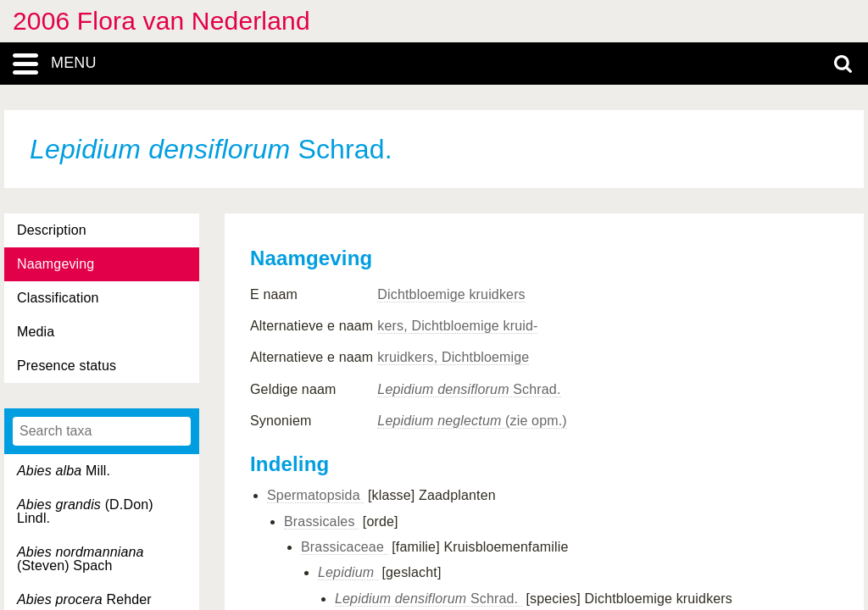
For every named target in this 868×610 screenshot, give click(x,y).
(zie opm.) (472, 421)
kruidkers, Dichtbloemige (453, 357)
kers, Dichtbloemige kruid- (457, 326)
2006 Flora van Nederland (161, 21)
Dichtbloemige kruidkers (451, 294)
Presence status (67, 366)
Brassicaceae (345, 547)
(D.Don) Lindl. (85, 511)
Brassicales (321, 521)
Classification (58, 298)
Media (36, 332)
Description (52, 230)
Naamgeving (56, 264)
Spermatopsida (315, 495)
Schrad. (469, 389)
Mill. (64, 471)
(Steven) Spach (81, 559)
